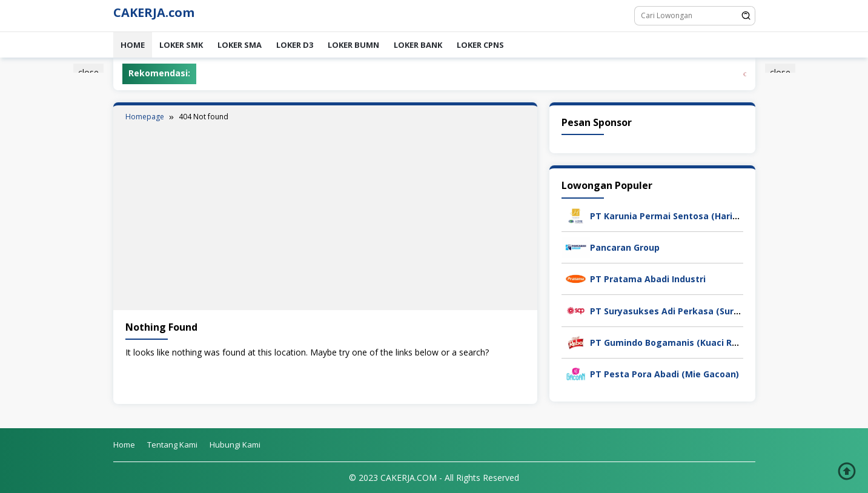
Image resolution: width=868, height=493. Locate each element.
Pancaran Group (625, 247)
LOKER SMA (240, 45)
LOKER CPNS (480, 45)
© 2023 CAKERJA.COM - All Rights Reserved (434, 478)
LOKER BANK (418, 45)
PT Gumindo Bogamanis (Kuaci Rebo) (671, 342)
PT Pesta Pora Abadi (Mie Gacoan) (664, 374)
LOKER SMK (181, 45)
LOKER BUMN (353, 45)
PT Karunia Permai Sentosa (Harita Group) (682, 216)
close (88, 72)
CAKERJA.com (154, 12)
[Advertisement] (325, 213)
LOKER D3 (295, 45)
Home (133, 45)
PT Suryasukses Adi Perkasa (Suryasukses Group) (698, 311)
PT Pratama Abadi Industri (648, 279)
